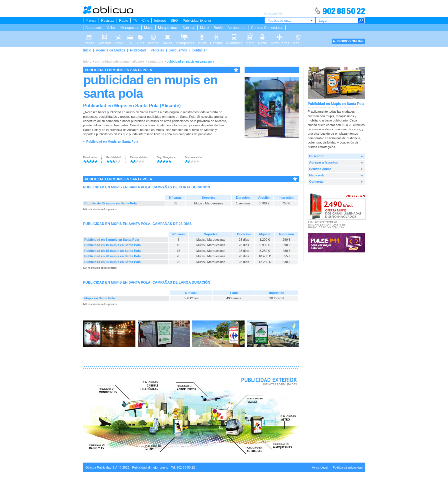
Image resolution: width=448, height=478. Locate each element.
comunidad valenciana (112, 61)
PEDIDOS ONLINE (350, 41)
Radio (124, 21)
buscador (121, 125)
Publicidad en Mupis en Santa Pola (112, 142)
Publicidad (138, 50)
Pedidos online (320, 169)
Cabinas (189, 28)
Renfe (218, 28)
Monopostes (130, 28)
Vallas (111, 28)
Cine (146, 21)
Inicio (87, 50)
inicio (87, 61)
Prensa (91, 21)
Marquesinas (168, 28)
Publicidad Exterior (197, 21)
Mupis (149, 28)
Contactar (199, 50)
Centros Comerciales (267, 28)
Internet (160, 21)
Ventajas (157, 50)
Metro (204, 28)
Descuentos (178, 50)
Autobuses (94, 28)
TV (135, 21)
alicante (138, 61)
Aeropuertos (237, 28)
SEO (174, 21)
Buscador (316, 156)
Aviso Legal (320, 467)
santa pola (155, 61)
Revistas (108, 21)
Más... (297, 37)
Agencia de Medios (111, 50)
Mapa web (317, 175)
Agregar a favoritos (324, 162)
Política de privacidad (348, 467)
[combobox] (290, 20)
